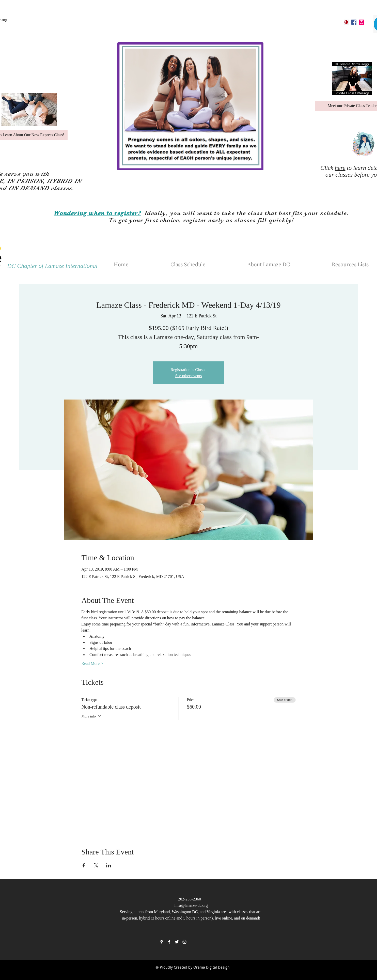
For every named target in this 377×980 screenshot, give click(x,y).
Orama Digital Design (211, 967)
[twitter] (177, 942)
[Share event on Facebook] (84, 865)
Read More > (92, 663)
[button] (285, 262)
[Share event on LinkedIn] (109, 865)
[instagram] (362, 22)
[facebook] (354, 22)
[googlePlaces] (346, 22)
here (340, 168)
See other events (189, 376)
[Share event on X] (96, 865)
